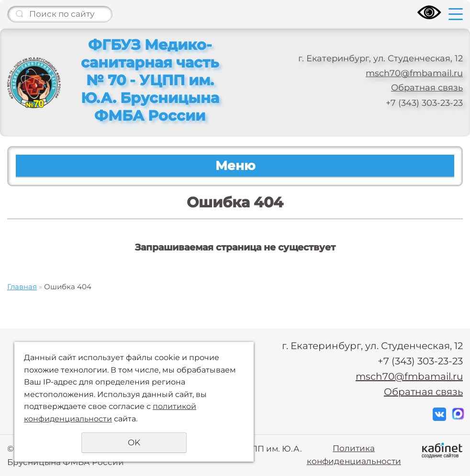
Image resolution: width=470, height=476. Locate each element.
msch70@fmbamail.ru (414, 73)
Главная (22, 287)
